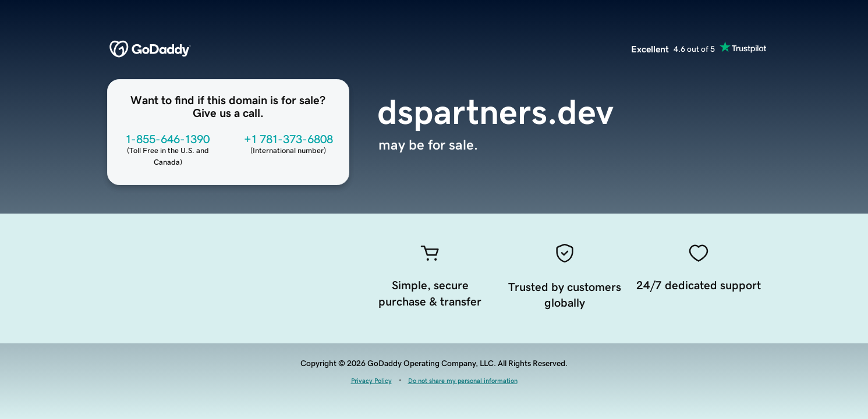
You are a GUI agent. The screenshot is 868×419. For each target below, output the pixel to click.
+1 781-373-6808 (288, 139)
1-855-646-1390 (168, 139)
